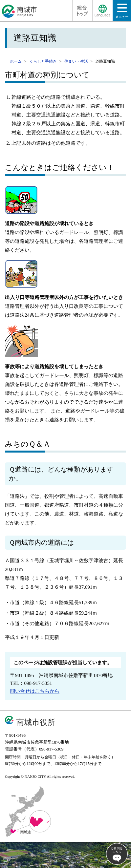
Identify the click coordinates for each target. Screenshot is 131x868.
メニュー (122, 13)
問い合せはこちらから (35, 691)
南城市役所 (36, 722)
